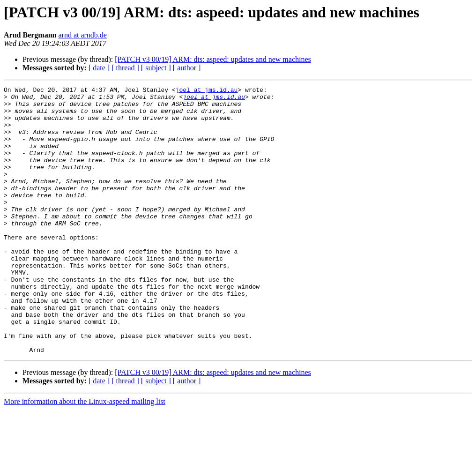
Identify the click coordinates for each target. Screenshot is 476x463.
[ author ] (187, 68)
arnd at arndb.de (82, 35)
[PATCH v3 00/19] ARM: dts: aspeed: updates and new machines (213, 59)
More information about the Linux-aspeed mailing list (85, 455)
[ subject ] (156, 68)
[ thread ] (125, 68)
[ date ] (99, 68)
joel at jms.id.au (207, 91)
